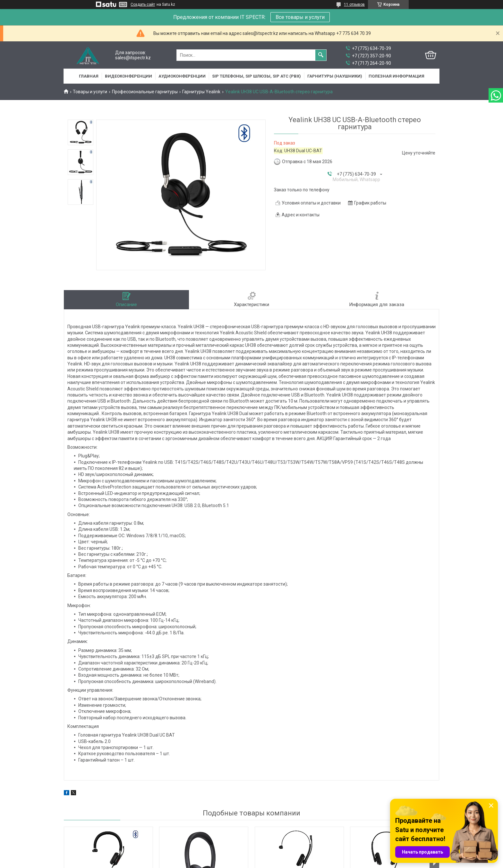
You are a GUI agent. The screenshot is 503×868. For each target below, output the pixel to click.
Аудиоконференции (182, 76)
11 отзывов (354, 4)
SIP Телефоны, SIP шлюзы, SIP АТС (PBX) (256, 76)
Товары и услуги (90, 92)
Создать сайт (143, 4)
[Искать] (321, 55)
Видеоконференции (128, 76)
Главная (89, 76)
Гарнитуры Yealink (201, 92)
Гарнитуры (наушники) (335, 76)
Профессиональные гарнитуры (145, 92)
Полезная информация (396, 76)
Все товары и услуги (300, 17)
